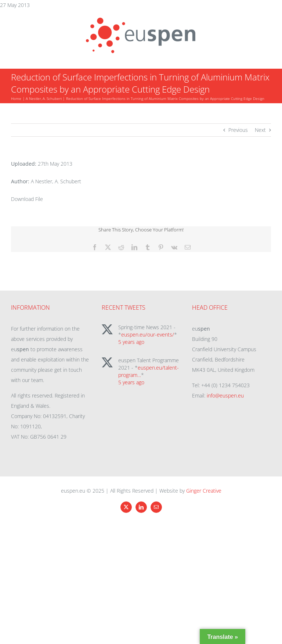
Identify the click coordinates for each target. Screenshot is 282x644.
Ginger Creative (204, 491)
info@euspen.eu (225, 395)
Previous (238, 130)
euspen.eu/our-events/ (148, 334)
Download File (27, 199)
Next (260, 130)
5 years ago (131, 342)
